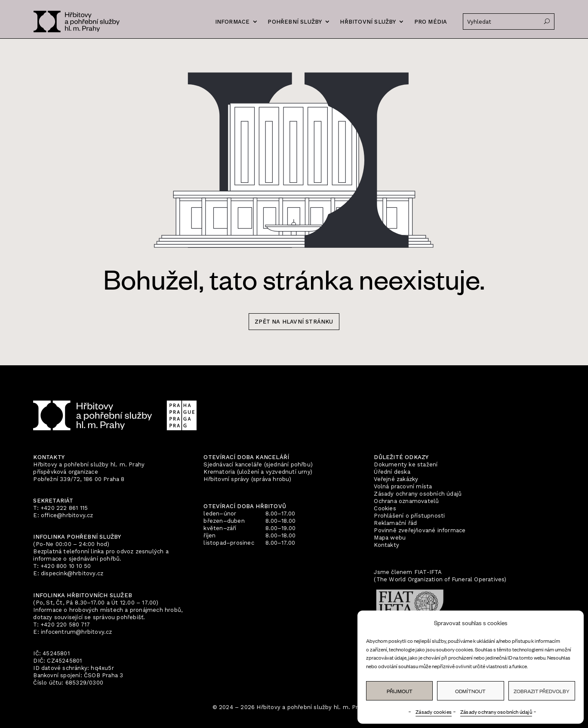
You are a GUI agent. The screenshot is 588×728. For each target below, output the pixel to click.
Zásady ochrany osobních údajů (496, 712)
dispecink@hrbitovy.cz (72, 573)
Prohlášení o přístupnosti (409, 516)
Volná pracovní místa (403, 486)
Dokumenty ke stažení (406, 464)
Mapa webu (390, 538)
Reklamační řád (395, 523)
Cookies (385, 508)
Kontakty (386, 545)
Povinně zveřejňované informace (420, 530)
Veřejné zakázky (396, 479)
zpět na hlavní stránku (294, 322)
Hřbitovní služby (368, 22)
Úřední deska (392, 472)
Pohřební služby (295, 22)
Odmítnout (470, 691)
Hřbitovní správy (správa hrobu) (247, 479)
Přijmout (400, 691)
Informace (232, 22)
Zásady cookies (434, 712)
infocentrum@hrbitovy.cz (77, 632)
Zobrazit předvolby (542, 691)
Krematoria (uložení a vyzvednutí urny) (258, 472)
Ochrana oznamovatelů (406, 501)
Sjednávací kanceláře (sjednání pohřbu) (258, 464)
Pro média (431, 22)
